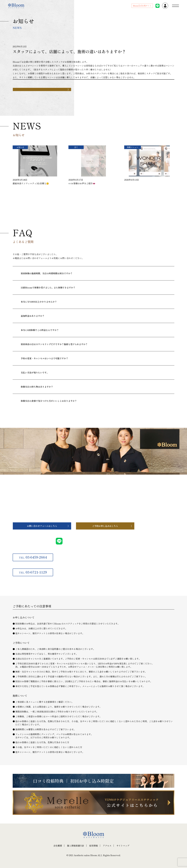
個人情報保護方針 (76, 846)
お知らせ (20, 147)
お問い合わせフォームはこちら (42, 526)
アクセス (107, 846)
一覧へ (31, 203)
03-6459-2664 (33, 557)
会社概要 (58, 846)
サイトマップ (123, 846)
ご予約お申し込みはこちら (105, 526)
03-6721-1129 (33, 572)
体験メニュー (133, 147)
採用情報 (93, 846)
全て (76, 147)
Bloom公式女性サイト (142, 6)
